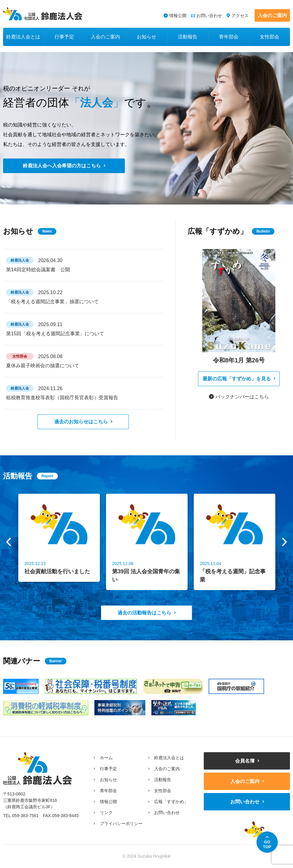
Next (284, 542)
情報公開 (178, 16)
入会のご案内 (272, 15)
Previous (9, 542)
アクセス (240, 16)
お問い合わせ (209, 16)
